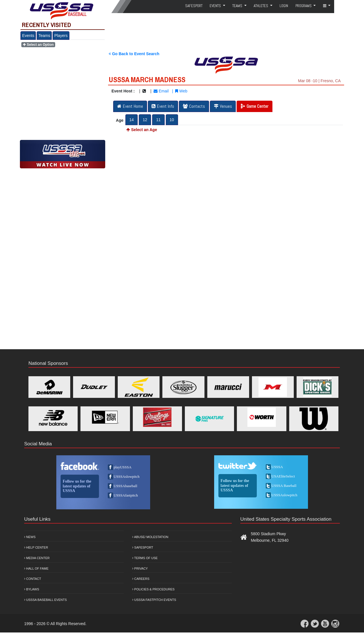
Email (161, 91)
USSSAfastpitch (126, 495)
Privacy (140, 568)
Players (61, 36)
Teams (44, 36)
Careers (141, 579)
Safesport (143, 547)
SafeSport (194, 6)
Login (284, 6)
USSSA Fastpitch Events (154, 600)
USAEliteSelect (283, 476)
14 (132, 120)
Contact (33, 579)
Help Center (36, 547)
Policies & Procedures (153, 589)
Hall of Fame (36, 568)
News (30, 537)
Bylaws (32, 589)
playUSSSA (123, 467)
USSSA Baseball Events (45, 600)
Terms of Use (145, 558)
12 (145, 120)
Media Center (37, 558)
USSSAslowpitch (127, 476)
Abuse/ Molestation (150, 537)
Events (28, 36)
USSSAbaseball (126, 486)
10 (172, 120)
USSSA (277, 467)
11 (158, 120)
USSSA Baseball (284, 486)
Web (181, 91)
